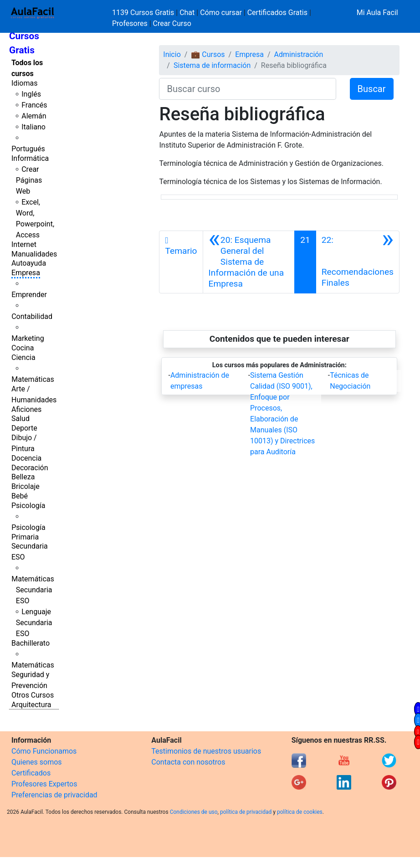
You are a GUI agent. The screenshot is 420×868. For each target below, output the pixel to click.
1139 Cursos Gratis (144, 13)
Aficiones (26, 409)
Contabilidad (32, 316)
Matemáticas (33, 379)
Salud (20, 419)
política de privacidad (246, 812)
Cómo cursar (221, 13)
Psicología (28, 506)
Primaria (25, 537)
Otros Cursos (33, 695)
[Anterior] (249, 262)
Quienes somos (37, 762)
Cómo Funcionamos (44, 751)
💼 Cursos (208, 54)
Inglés (31, 94)
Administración (299, 54)
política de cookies (300, 812)
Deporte (24, 428)
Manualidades (34, 254)
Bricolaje (26, 486)
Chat (187, 13)
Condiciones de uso (194, 812)
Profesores (130, 23)
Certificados (31, 773)
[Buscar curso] (247, 89)
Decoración (30, 468)
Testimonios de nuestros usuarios (206, 751)
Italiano (33, 127)
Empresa (26, 273)
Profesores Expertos (44, 784)
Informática (30, 158)
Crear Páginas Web (29, 180)
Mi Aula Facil (377, 13)
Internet (24, 244)
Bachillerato (31, 643)
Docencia (26, 458)
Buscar (372, 89)
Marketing (28, 338)
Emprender (29, 295)
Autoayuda (29, 263)
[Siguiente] (358, 262)
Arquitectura (31, 705)
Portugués (28, 149)
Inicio (172, 54)
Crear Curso (172, 23)
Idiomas (24, 83)
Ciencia (23, 357)
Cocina (23, 348)
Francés (34, 105)
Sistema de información (212, 65)
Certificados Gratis (277, 13)
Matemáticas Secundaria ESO (33, 590)
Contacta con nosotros (188, 762)
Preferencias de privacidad (54, 795)
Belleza (23, 477)
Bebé (20, 496)
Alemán (34, 116)
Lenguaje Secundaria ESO (34, 623)
